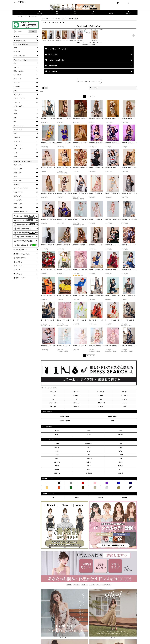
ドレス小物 (53, 428)
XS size (57, 452)
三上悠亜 (57, 465)
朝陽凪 (89, 491)
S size (89, 452)
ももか (57, 473)
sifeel (53, 519)
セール (125, 428)
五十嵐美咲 (89, 495)
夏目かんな (121, 487)
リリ (121, 480)
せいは (57, 480)
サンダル (101, 417)
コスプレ (125, 421)
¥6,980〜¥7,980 (65, 438)
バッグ (125, 424)
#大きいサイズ (107, 606)
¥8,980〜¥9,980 (113, 438)
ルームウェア (77, 428)
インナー (101, 428)
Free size (121, 456)
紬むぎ (89, 487)
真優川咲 (121, 495)
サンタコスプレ (53, 424)
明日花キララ (89, 465)
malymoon (125, 519)
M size (121, 452)
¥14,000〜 (113, 443)
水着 (101, 421)
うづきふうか (89, 480)
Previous (45, 46)
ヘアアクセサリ (101, 424)
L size (57, 456)
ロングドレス (101, 413)
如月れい (89, 484)
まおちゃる (57, 484)
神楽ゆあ (57, 487)
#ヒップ (92, 606)
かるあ (89, 473)
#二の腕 (69, 606)
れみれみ (57, 469)
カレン (121, 491)
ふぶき (57, 476)
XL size (89, 456)
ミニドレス (53, 413)
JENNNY (77, 519)
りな (89, 476)
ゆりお (121, 473)
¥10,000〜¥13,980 (65, 443)
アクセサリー (77, 424)
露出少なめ (77, 413)
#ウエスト (76, 606)
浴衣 (53, 421)
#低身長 (99, 606)
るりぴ (121, 469)
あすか (121, 484)
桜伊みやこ (57, 495)
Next (133, 46)
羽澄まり (57, 491)
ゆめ (121, 465)
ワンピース (53, 417)
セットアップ (77, 417)
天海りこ (121, 476)
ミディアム (125, 413)
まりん (89, 469)
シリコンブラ (125, 417)
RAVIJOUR (101, 519)
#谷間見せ (84, 606)
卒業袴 (77, 421)
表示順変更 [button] (94, 110)
